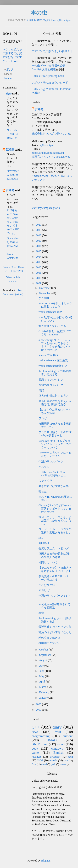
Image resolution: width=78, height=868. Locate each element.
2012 (39, 267)
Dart (34, 764)
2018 (39, 235)
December (45, 288)
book (35, 748)
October (44, 650)
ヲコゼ (43, 418)
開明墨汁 (44, 543)
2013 (39, 262)
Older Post (17, 271)
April (42, 682)
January (44, 698)
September (45, 655)
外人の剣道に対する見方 (54, 396)
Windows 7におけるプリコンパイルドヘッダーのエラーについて (55, 444)
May (42, 676)
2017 (39, 241)
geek (53, 764)
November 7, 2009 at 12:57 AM (13, 242)
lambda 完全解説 (48, 355)
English (58, 753)
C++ (36, 727)
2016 (39, 246)
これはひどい (47, 585)
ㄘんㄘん (44, 467)
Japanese (37, 757)
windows (57, 748)
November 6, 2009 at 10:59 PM (13, 134)
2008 (39, 704)
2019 (39, 230)
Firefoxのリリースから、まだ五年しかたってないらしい (55, 521)
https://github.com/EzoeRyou (48, 153)
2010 (39, 278)
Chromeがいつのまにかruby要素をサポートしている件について (55, 509)
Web (58, 732)
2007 (39, 710)
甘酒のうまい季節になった (55, 632)
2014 (39, 257)
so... (41, 538)
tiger (9, 94)
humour (8, 78)
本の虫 (39, 13)
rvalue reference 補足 (50, 312)
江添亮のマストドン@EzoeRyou (51, 157)
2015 (39, 251)
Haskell (63, 764)
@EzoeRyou (64, 20)
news (35, 732)
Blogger (46, 861)
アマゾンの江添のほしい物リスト (52, 51)
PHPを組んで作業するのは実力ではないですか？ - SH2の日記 (13, 222)
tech (71, 757)
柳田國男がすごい (49, 643)
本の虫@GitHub (46, 20)
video (61, 744)
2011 (39, 273)
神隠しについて (48, 562)
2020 (39, 225)
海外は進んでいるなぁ (52, 326)
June (42, 671)
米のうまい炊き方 (49, 638)
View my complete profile (46, 208)
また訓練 (44, 298)
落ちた (43, 491)
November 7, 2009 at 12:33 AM (13, 175)
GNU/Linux (40, 744)
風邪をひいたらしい (51, 380)
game (35, 753)
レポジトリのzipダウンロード (50, 83)
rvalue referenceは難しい (53, 366)
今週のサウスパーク (51, 385)
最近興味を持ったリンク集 (55, 627)
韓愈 (41, 613)
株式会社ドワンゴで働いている (51, 134)
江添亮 (10, 150)
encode (53, 760)
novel (44, 764)
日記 (41, 390)
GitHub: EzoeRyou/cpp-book (48, 76)
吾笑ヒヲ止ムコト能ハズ (54, 548)
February (44, 692)
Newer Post (10, 267)
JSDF (40, 760)
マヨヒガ (44, 590)
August (43, 660)
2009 (39, 283)
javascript (55, 757)
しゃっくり (45, 481)
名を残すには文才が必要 (54, 486)
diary (57, 727)
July (42, 666)
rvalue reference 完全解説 (53, 360)
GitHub (31, 20)
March (43, 687)
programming (41, 736)
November (45, 293)
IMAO (52, 740)
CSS (66, 761)
